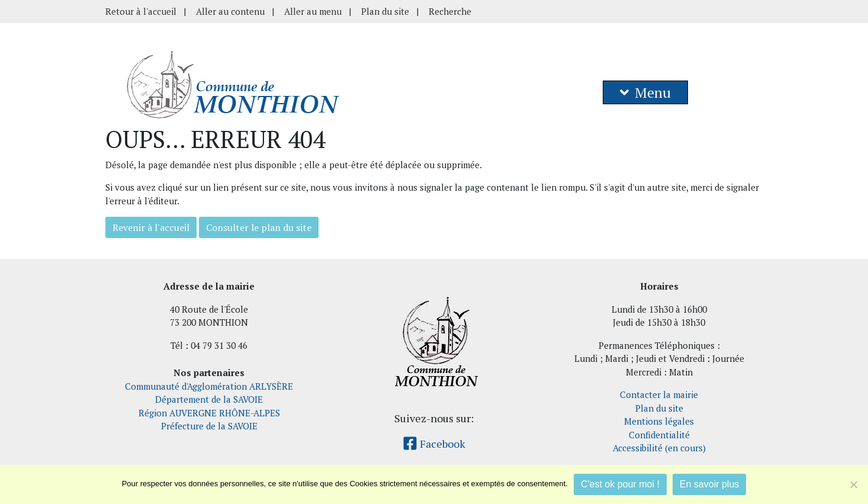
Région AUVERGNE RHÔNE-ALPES (209, 413)
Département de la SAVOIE (209, 399)
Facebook (434, 444)
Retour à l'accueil (141, 11)
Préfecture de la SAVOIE (209, 426)
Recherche (450, 11)
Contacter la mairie (659, 394)
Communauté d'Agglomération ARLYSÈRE (209, 386)
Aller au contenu (230, 11)
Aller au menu (313, 11)
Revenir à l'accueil (151, 227)
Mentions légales (659, 421)
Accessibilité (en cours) (659, 448)
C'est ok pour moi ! (620, 484)
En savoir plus (710, 484)
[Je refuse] (853, 484)
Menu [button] (645, 92)
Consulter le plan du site (259, 227)
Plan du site (385, 11)
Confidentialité (659, 435)
